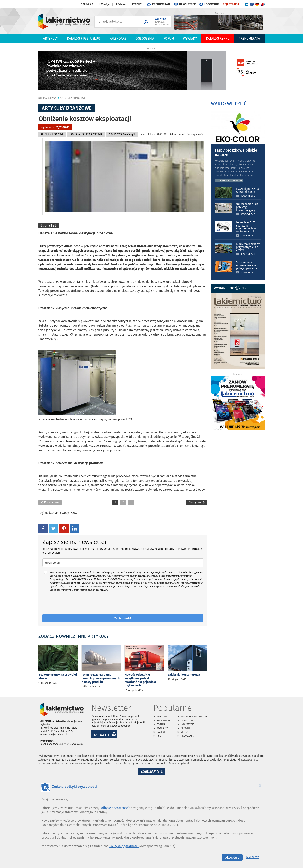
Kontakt (137, 4)
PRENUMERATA (161, 4)
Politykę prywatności (114, 808)
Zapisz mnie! (123, 618)
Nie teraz (252, 857)
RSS (159, 736)
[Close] (260, 785)
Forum (169, 38)
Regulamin (187, 736)
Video (184, 732)
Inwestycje (187, 724)
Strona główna (47, 98)
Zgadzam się (153, 772)
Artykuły (51, 38)
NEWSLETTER (187, 4)
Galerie (161, 732)
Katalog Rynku (218, 38)
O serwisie (87, 4)
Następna (197, 502)
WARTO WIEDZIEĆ (229, 104)
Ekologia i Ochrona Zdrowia (86, 134)
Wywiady (190, 38)
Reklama (121, 4)
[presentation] (72, 603)
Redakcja (104, 4)
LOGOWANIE (212, 4)
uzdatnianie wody (57, 513)
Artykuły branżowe (73, 98)
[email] (123, 563)
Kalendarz (118, 38)
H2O (73, 513)
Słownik (186, 728)
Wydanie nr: (55, 127)
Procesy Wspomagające (122, 134)
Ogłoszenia (145, 38)
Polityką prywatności (124, 846)
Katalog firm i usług (84, 38)
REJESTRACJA (231, 4)
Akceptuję (232, 857)
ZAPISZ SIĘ (102, 735)
